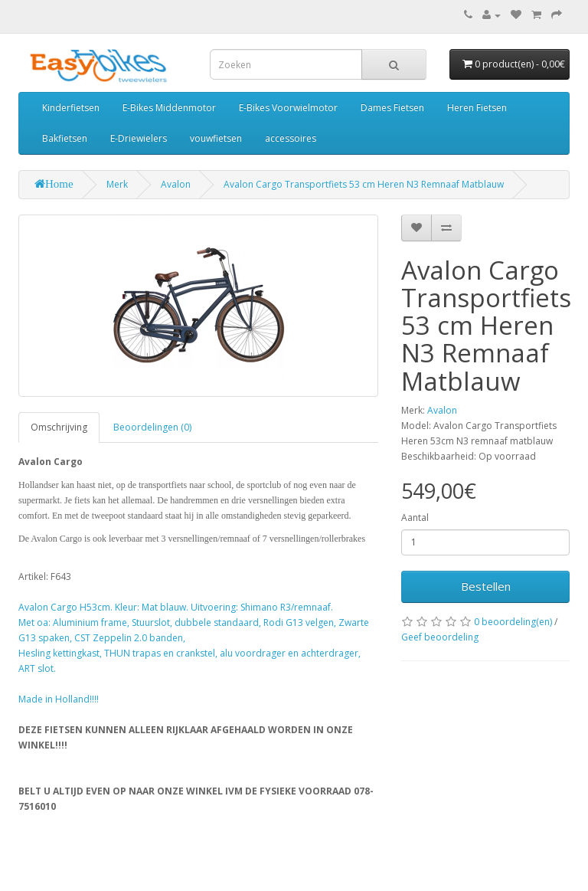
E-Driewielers (139, 138)
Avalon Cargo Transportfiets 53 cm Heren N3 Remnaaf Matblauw (364, 184)
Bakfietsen (65, 138)
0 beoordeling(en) (513, 622)
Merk (117, 184)
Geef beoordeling (440, 637)
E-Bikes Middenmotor (169, 108)
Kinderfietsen (71, 108)
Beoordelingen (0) (152, 427)
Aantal (415, 518)
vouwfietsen (216, 138)
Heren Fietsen (477, 108)
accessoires (291, 138)
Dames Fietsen (392, 108)
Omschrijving (59, 427)
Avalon (176, 184)
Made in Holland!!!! (59, 699)
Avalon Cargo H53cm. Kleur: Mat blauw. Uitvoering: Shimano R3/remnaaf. (176, 607)
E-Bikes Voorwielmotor (288, 108)
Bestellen (486, 586)
